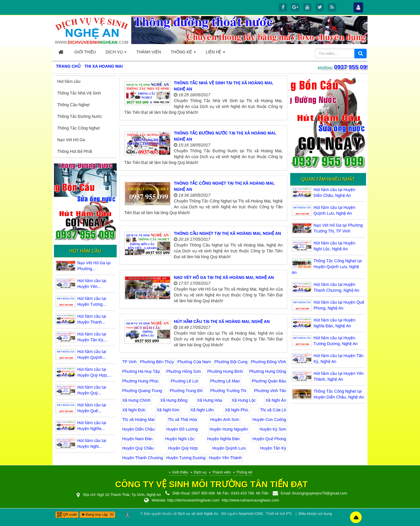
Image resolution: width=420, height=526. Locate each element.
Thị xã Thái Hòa (182, 420)
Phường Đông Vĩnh (268, 362)
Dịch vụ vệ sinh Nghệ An (198, 514)
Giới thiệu (180, 472)
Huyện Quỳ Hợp (183, 448)
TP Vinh (129, 362)
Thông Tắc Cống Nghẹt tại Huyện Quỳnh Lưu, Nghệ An (327, 267)
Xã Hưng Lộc (244, 400)
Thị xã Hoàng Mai (138, 420)
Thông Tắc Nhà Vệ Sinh (79, 93)
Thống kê (244, 472)
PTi (289, 514)
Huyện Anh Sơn (225, 420)
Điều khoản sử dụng (315, 514)
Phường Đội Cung (231, 362)
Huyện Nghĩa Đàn (223, 439)
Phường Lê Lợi (184, 381)
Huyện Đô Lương (182, 429)
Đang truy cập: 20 (97, 515)
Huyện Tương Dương (186, 458)
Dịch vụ (200, 472)
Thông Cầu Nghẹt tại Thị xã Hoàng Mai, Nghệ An (227, 233)
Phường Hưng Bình (225, 371)
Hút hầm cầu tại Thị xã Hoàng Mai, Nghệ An (222, 321)
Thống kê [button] (183, 54)
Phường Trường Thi (228, 391)
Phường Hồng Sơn (183, 371)
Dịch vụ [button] (116, 54)
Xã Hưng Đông (174, 400)
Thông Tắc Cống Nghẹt (78, 128)
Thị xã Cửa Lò (273, 410)
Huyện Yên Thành (225, 458)
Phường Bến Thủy (157, 362)
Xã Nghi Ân (276, 400)
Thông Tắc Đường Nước (79, 116)
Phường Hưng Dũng (268, 371)
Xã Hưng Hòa (210, 400)
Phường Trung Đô (186, 391)
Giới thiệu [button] (85, 52)
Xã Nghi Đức (134, 410)
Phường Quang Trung (142, 391)
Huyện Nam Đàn (137, 439)
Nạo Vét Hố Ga (71, 140)
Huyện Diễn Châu (138, 429)
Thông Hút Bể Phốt (75, 151)
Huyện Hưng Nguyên (229, 429)
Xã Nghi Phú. (237, 410)
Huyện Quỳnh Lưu (229, 448)
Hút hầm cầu (69, 81)
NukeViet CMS (251, 514)
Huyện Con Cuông (269, 420)
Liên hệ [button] (215, 54)
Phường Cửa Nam (194, 362)
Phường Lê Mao (225, 381)
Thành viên (221, 472)
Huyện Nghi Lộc (180, 439)
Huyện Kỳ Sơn (273, 429)
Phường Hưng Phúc (140, 381)
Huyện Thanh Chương (142, 458)
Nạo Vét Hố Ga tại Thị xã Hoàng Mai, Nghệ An (224, 277)
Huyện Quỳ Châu (138, 448)
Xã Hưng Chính (136, 400)
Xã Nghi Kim (168, 410)
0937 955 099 (351, 67)
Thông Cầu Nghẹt (73, 105)
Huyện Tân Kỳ (273, 448)
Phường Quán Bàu (269, 381)
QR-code (67, 515)
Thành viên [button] (149, 52)
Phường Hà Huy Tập (141, 371)
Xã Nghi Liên (202, 410)
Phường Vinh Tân (270, 391)
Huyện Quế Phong (269, 439)
